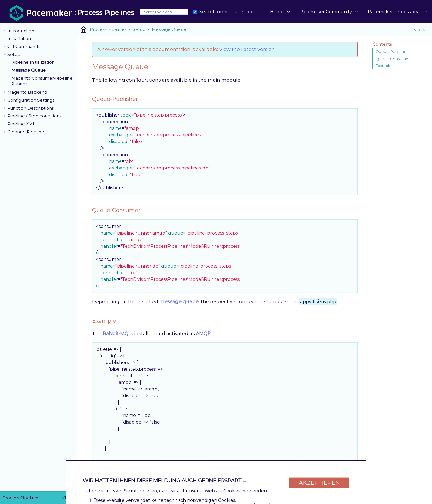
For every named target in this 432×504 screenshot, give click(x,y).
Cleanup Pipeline (26, 132)
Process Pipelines (108, 29)
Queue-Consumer (393, 59)
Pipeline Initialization (33, 62)
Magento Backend (27, 92)
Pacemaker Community (326, 12)
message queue (179, 301)
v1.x (418, 30)
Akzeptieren (319, 483)
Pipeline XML (21, 124)
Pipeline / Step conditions (34, 116)
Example (384, 66)
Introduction (21, 31)
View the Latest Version (247, 49)
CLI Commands (24, 46)
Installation (19, 38)
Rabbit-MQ (116, 333)
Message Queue (29, 70)
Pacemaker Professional (394, 12)
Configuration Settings (31, 100)
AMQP (203, 333)
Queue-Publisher (392, 52)
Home (277, 12)
